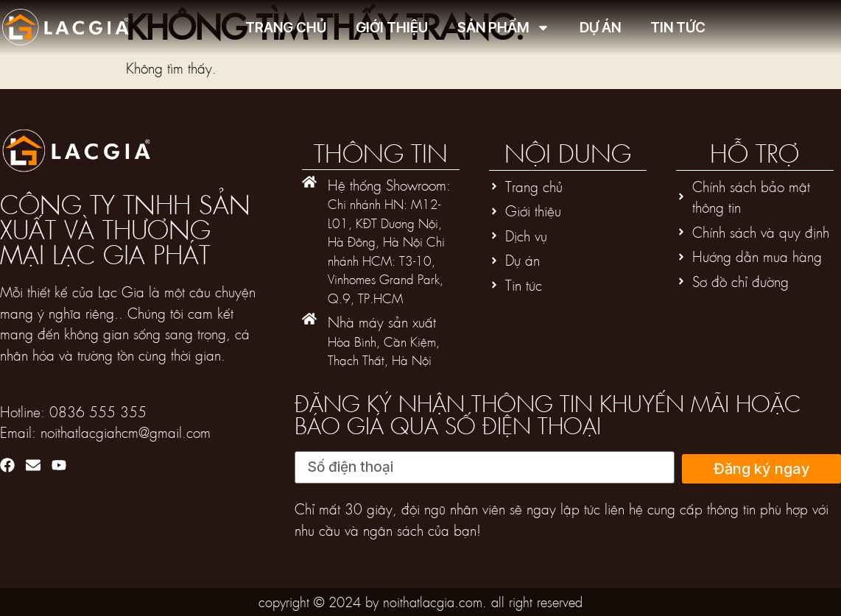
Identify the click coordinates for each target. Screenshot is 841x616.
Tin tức (678, 28)
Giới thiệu (392, 28)
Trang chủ (286, 28)
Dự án (600, 28)
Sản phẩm (504, 28)
